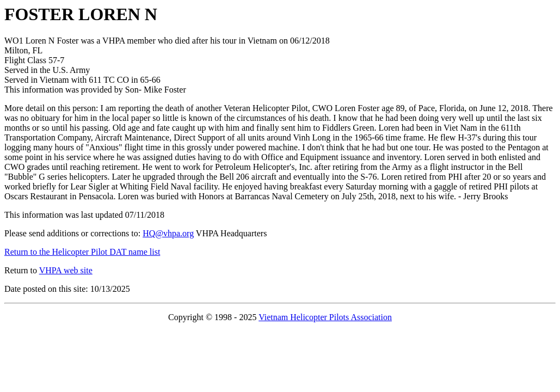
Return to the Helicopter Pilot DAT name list (82, 252)
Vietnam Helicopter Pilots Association (325, 317)
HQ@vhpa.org (168, 233)
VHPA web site (66, 270)
